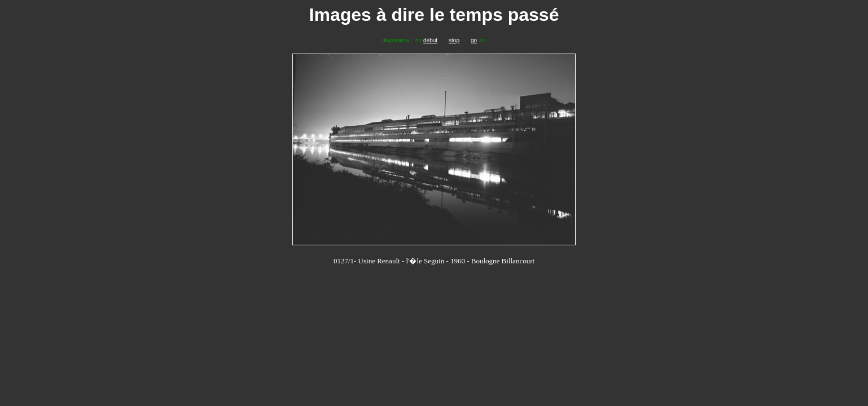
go (474, 40)
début (430, 40)
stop (454, 40)
